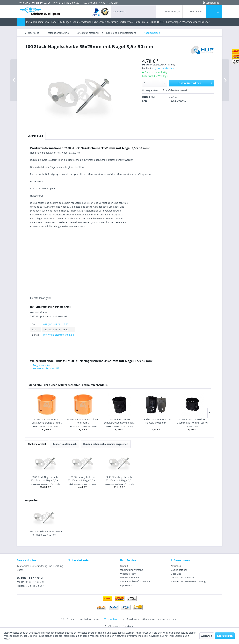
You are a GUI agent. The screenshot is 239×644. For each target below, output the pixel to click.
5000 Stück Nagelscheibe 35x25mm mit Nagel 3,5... (119, 479)
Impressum (126, 585)
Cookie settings (179, 570)
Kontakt (124, 566)
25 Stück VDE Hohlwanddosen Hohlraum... (83, 421)
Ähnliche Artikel (37, 444)
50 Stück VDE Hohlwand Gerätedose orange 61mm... (47, 421)
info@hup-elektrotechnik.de (59, 335)
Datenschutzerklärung (183, 577)
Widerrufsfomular (129, 577)
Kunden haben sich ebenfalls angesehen (106, 444)
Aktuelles (176, 566)
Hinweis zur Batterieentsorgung (188, 581)
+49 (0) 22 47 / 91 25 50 (56, 324)
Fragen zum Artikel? (42, 365)
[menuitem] (101, 12)
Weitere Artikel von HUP (45, 368)
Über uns (176, 574)
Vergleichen (150, 90)
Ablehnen (207, 636)
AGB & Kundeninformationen (135, 581)
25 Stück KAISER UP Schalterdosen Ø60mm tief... (119, 421)
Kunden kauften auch (65, 444)
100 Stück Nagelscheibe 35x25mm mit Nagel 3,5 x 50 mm (44, 533)
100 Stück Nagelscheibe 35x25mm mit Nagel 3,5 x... (82, 479)
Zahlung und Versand (131, 570)
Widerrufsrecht (128, 574)
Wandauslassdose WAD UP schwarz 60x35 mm (156, 421)
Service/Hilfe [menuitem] (211, 3)
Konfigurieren (225, 636)
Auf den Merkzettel (175, 90)
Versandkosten (112, 619)
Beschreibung (35, 136)
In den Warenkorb (195, 83)
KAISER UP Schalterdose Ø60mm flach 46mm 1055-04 (192, 421)
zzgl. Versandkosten (163, 68)
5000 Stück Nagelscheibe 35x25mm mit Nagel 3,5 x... (45, 479)
